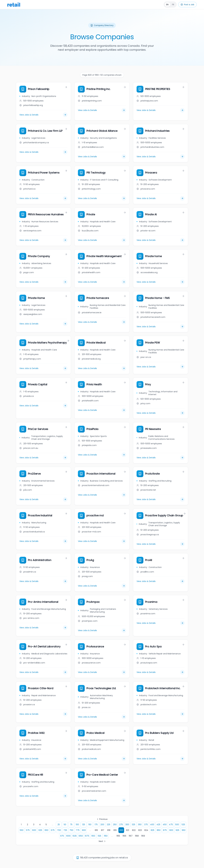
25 (59, 825)
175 (96, 825)
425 (158, 825)
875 (165, 830)
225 (109, 825)
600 (34, 830)
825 (153, 830)
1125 (99, 836)
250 (115, 825)
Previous (102, 819)
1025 (75, 836)
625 (40, 830)
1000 (68, 836)
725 (65, 830)
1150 (106, 836)
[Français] (170, 5)
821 (128, 830)
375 (146, 825)
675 (53, 830)
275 (121, 825)
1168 (137, 836)
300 (127, 825)
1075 (87, 836)
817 (103, 830)
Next (102, 841)
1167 (131, 836)
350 (140, 825)
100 (77, 825)
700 (59, 830)
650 (46, 830)
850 (159, 830)
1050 (81, 836)
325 (133, 825)
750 (71, 830)
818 (109, 830)
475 (171, 825)
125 (84, 825)
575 (28, 830)
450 (165, 825)
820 (121, 830)
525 (183, 825)
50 (65, 825)
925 (177, 830)
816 (96, 830)
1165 (118, 836)
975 (62, 836)
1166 (124, 836)
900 (171, 830)
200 (102, 825)
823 (140, 830)
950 (184, 830)
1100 (93, 836)
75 (71, 825)
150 (90, 825)
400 (152, 825)
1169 (143, 836)
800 (84, 830)
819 (115, 830)
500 (177, 825)
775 (78, 830)
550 (22, 830)
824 (146, 830)
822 (134, 830)
